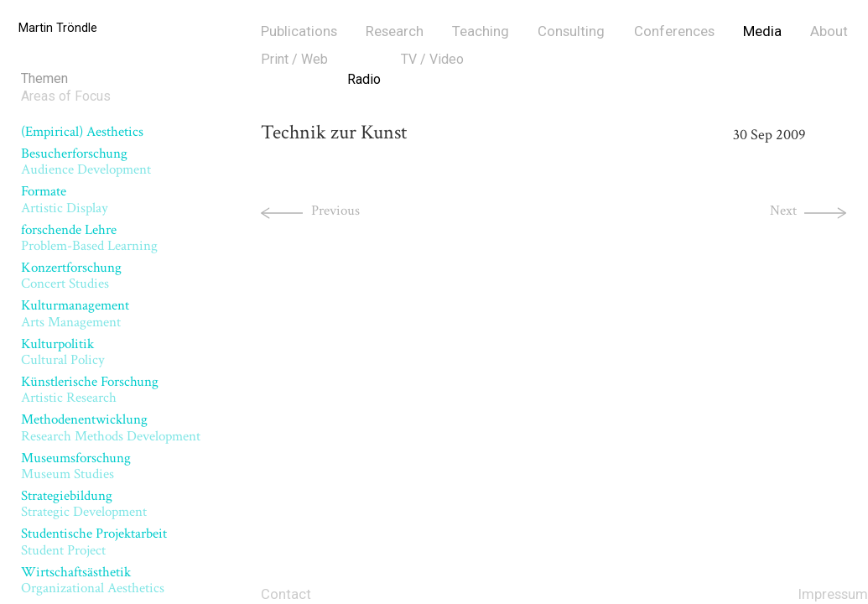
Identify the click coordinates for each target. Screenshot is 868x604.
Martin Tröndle (58, 28)
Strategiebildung (84, 504)
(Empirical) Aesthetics (82, 132)
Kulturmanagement (75, 313)
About (829, 31)
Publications (299, 31)
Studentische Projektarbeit (94, 542)
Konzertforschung (71, 276)
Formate (65, 199)
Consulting (571, 31)
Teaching (481, 31)
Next (783, 211)
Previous (335, 211)
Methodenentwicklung (111, 427)
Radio (364, 79)
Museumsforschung (76, 466)
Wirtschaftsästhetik (93, 580)
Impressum (833, 594)
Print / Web (294, 59)
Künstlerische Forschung (90, 390)
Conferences (674, 31)
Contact (286, 594)
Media (762, 31)
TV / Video (432, 59)
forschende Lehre (89, 238)
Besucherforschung (86, 161)
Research (395, 31)
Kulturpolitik (63, 352)
